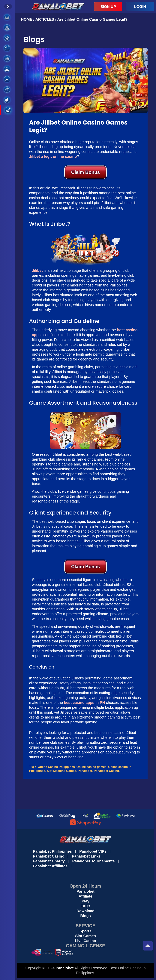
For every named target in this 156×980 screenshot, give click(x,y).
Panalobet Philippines (52, 851)
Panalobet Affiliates (50, 866)
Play (85, 901)
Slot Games (85, 936)
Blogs (85, 916)
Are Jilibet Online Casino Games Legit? (92, 19)
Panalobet (85, 771)
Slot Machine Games (61, 771)
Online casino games (91, 767)
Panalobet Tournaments (93, 861)
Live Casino (85, 941)
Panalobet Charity (49, 861)
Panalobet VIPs (93, 851)
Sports (85, 931)
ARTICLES (45, 19)
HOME (27, 19)
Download (85, 911)
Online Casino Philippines (56, 767)
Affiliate (85, 896)
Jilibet (37, 271)
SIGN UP (108, 7)
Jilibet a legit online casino (53, 156)
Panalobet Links (86, 856)
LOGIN (140, 7)
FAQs (85, 906)
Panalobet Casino (106, 771)
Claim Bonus (86, 172)
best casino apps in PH (84, 703)
